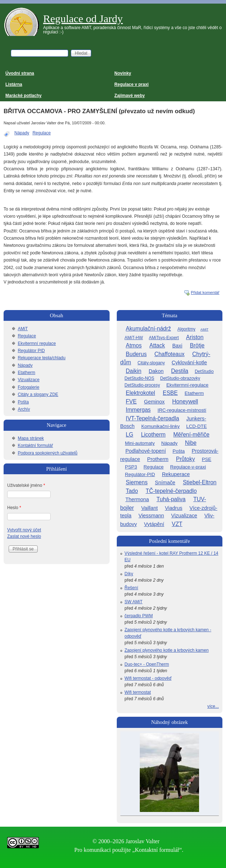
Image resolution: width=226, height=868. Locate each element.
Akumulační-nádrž (148, 329)
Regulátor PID (31, 351)
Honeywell (185, 401)
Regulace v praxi (131, 84)
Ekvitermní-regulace (187, 385)
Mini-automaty (140, 443)
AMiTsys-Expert (164, 338)
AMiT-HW (134, 338)
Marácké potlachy (24, 96)
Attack (157, 345)
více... (213, 706)
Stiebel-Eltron (200, 482)
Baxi (177, 346)
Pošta (23, 402)
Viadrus (174, 508)
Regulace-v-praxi (188, 467)
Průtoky (186, 459)
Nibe (191, 443)
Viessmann (151, 516)
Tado (132, 491)
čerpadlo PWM (139, 616)
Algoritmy (186, 329)
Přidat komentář (205, 292)
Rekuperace (176, 474)
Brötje (197, 345)
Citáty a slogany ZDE (38, 394)
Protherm (158, 459)
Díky (129, 574)
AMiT (23, 329)
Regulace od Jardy (83, 19)
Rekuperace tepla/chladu (41, 358)
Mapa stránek (31, 438)
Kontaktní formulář (35, 445)
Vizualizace (28, 380)
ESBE (170, 393)
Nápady (22, 133)
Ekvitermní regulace (37, 343)
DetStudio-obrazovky (180, 378)
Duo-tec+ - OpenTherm (147, 664)
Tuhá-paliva (171, 499)
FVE (131, 401)
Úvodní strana (20, 73)
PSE (207, 459)
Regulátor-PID (140, 474)
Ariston (195, 337)
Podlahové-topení (146, 451)
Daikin (133, 371)
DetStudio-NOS (140, 378)
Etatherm (26, 373)
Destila (180, 371)
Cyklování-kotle (189, 363)
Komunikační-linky (160, 426)
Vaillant (149, 508)
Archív (24, 409)
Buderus (136, 354)
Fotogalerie (28, 387)
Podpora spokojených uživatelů (47, 453)
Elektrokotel (140, 393)
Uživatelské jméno (26, 485)
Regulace (41, 133)
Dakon (156, 371)
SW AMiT (134, 602)
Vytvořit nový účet (24, 530)
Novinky (123, 73)
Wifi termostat (138, 692)
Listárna (14, 84)
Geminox (154, 402)
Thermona (137, 499)
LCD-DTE (196, 426)
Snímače (165, 483)
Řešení (132, 588)
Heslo (14, 508)
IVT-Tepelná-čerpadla (152, 418)
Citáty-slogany (151, 363)
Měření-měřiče (191, 435)
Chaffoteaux (170, 354)
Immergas (138, 410)
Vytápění (154, 524)
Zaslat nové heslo (24, 536)
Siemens (137, 482)
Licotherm (153, 435)
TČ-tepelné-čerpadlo (171, 491)
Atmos (134, 345)
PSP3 (131, 467)
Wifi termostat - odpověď (148, 678)
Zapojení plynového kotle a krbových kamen (167, 650)
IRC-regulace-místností (182, 410)
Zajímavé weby (130, 96)
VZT (177, 524)
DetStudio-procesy (142, 385)
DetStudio (204, 371)
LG (130, 435)
